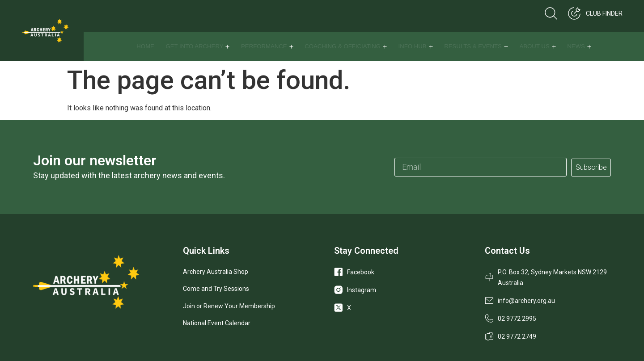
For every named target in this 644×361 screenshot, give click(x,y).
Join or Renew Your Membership (229, 306)
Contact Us (507, 251)
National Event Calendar (217, 323)
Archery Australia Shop (216, 272)
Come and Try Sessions (216, 289)
